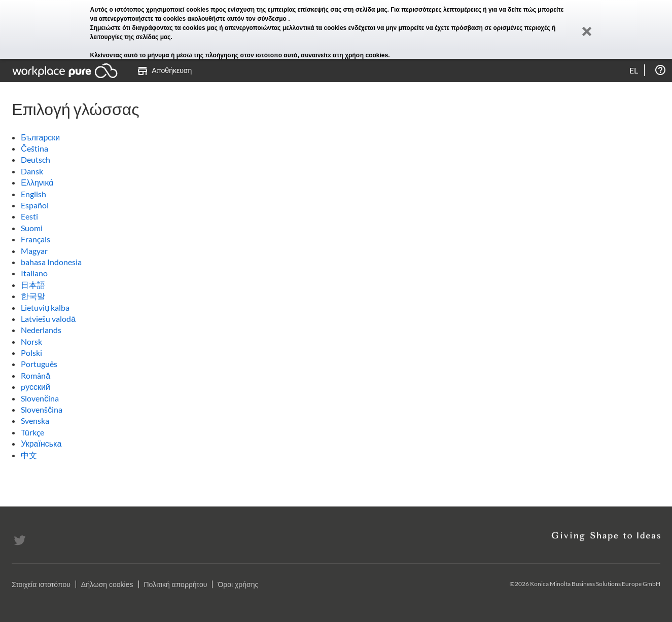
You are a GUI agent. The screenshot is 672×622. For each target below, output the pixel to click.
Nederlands (41, 330)
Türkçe (32, 432)
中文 (29, 455)
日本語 (33, 285)
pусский (36, 387)
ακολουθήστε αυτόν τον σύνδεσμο (238, 19)
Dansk (32, 171)
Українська (41, 443)
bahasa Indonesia (51, 262)
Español (35, 205)
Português (39, 364)
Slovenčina (40, 398)
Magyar (34, 251)
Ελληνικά (37, 182)
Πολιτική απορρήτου (176, 584)
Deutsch (36, 159)
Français (36, 239)
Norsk (31, 341)
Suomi (32, 228)
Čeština (34, 148)
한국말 (33, 296)
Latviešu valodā (48, 319)
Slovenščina (42, 409)
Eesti (29, 216)
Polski (31, 353)
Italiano (34, 273)
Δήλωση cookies (107, 584)
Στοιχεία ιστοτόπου (41, 584)
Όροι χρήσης (238, 584)
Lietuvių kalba (45, 307)
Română (36, 375)
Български (40, 137)
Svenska (35, 420)
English (33, 194)
